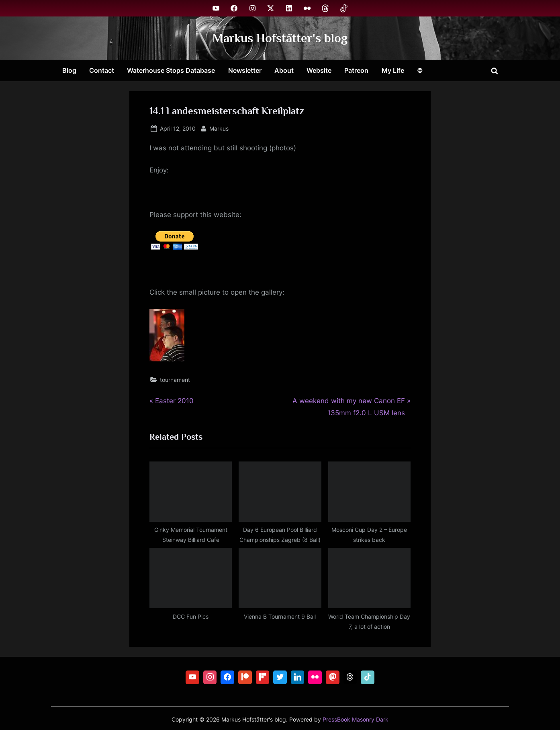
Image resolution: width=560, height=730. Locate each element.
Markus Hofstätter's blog (280, 38)
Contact (102, 70)
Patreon (356, 70)
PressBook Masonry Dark (356, 720)
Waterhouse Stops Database (171, 70)
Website (319, 70)
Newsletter (245, 70)
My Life (393, 70)
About (284, 70)
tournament (175, 380)
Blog (69, 70)
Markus (219, 128)
